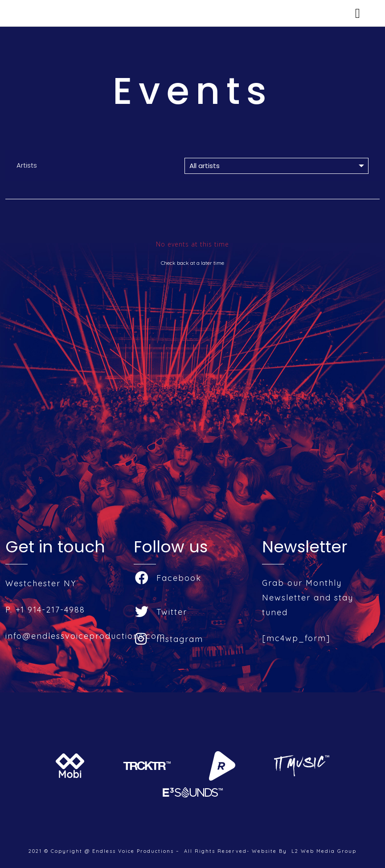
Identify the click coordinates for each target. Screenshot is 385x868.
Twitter (161, 612)
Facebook (168, 578)
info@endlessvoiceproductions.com (85, 636)
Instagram (169, 639)
